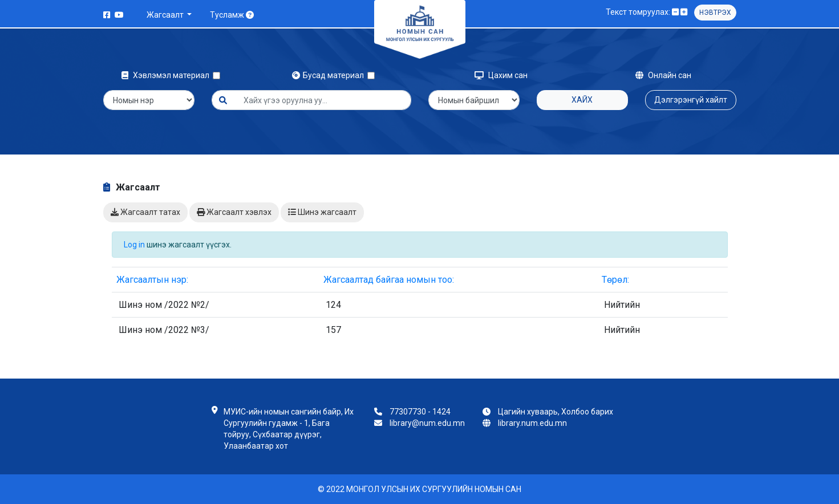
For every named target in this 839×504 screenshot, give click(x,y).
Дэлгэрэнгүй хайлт (691, 100)
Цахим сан (501, 75)
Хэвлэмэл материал (167, 75)
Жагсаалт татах (145, 212)
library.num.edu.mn (532, 423)
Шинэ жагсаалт (322, 212)
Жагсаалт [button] (166, 15)
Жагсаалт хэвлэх (234, 212)
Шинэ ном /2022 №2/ (164, 305)
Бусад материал (330, 75)
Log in (134, 245)
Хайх (582, 100)
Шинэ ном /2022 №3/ (164, 330)
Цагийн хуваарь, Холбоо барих (556, 412)
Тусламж (232, 15)
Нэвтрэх (715, 13)
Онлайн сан (663, 75)
